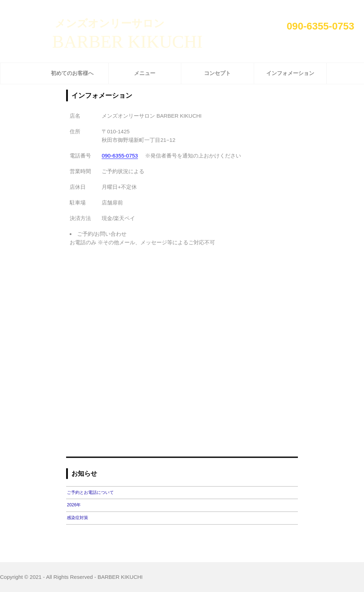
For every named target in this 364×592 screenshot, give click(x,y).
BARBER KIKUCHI (128, 42)
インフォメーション (290, 73)
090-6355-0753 (321, 26)
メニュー (145, 73)
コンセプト (217, 73)
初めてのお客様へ (72, 73)
